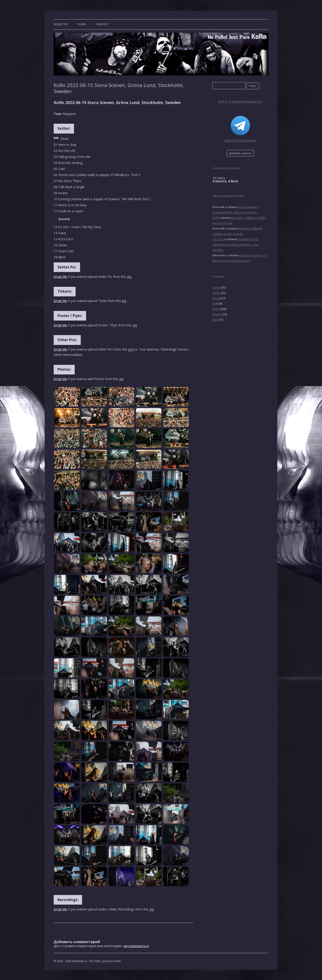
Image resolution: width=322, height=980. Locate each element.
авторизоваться (136, 946)
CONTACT (102, 24)
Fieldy (216, 293)
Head (216, 298)
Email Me (60, 277)
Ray (215, 320)
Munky (217, 314)
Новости (60, 24)
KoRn (216, 309)
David (216, 287)
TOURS (82, 24)
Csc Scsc (218, 239)
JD (214, 304)
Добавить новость (240, 153)
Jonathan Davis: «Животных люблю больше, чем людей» (236, 244)
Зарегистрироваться (247, 101)
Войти (223, 101)
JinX (215, 218)
